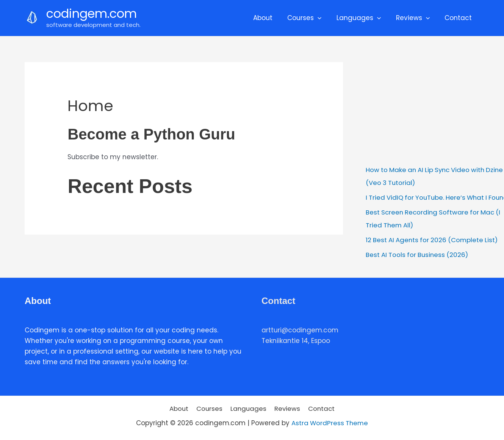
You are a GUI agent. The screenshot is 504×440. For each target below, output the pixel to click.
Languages (364, 18)
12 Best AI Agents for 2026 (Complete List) (434, 239)
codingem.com (92, 13)
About (272, 18)
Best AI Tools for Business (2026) (418, 254)
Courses (311, 18)
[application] (325, 18)
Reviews (416, 18)
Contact (459, 18)
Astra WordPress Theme (330, 422)
